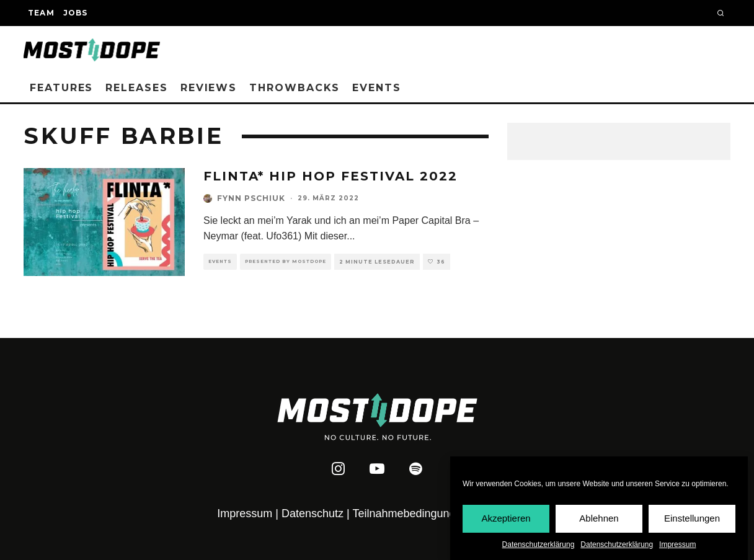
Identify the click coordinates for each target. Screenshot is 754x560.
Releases (136, 88)
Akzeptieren (506, 519)
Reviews (209, 88)
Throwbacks (295, 88)
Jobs (76, 13)
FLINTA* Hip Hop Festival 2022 (330, 176)
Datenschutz (313, 513)
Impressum (677, 545)
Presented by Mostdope (286, 261)
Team (41, 13)
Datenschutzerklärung (539, 545)
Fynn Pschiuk (251, 198)
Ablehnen (599, 519)
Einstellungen (692, 519)
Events (377, 88)
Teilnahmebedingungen (410, 513)
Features (61, 88)
